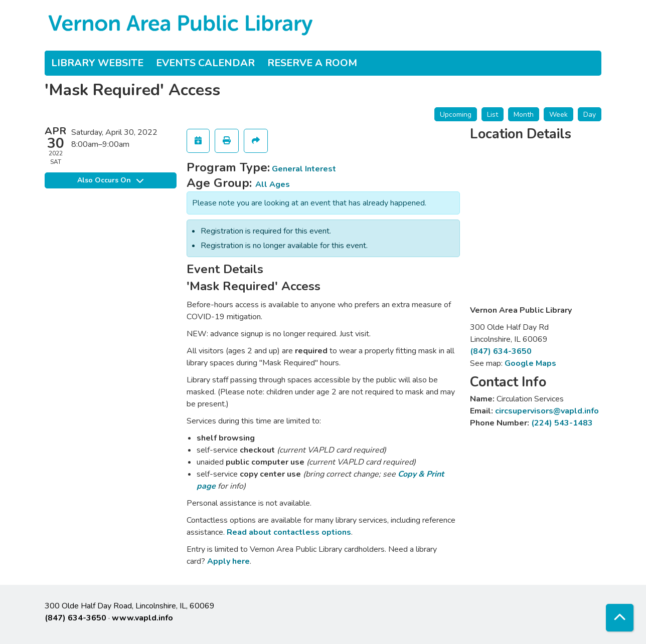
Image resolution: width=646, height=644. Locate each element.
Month (524, 115)
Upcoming (456, 115)
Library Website (97, 63)
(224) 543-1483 (562, 423)
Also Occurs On (110, 180)
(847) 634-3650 (501, 351)
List (493, 115)
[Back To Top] (620, 618)
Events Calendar (205, 63)
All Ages (273, 184)
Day (590, 115)
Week (558, 115)
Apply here (228, 561)
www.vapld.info (142, 618)
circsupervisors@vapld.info (547, 411)
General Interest (304, 169)
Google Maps (530, 363)
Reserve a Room (312, 63)
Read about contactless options (289, 532)
